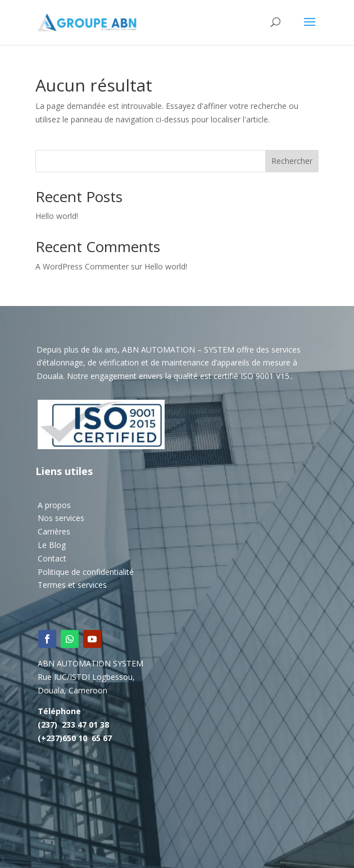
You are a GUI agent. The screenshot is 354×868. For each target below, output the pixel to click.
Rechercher (292, 161)
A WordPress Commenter (82, 266)
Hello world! (57, 216)
